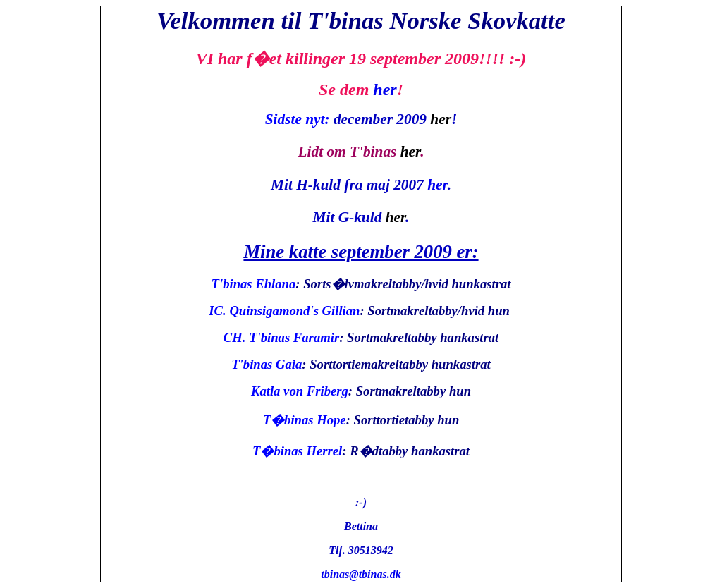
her (385, 90)
